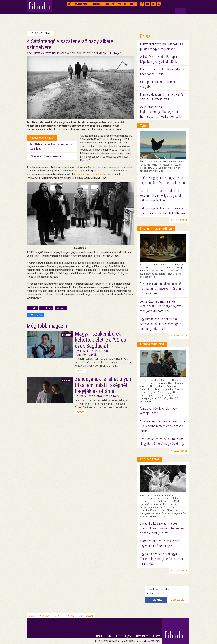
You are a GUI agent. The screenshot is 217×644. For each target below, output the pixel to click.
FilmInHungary (124, 636)
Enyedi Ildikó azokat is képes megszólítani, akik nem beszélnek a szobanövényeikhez (162, 528)
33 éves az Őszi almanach (45, 156)
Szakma (156, 636)
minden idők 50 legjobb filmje (92, 174)
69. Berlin (61, 308)
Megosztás (35, 315)
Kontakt (70, 616)
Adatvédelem (86, 616)
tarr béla (32, 308)
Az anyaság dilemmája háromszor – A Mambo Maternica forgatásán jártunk (162, 426)
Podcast (96, 4)
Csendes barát (149, 459)
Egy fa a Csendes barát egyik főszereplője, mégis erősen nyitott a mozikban (162, 559)
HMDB (109, 636)
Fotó (132, 4)
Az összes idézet (178, 600)
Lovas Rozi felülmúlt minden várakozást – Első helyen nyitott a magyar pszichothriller (162, 306)
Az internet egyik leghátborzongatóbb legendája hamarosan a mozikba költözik (160, 112)
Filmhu (98, 636)
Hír (70, 4)
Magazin (81, 4)
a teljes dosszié (179, 220)
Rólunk (58, 616)
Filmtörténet (141, 636)
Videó (122, 4)
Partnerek (44, 616)
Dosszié (110, 4)
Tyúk (143, 126)
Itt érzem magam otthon (156, 229)
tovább (81, 371)
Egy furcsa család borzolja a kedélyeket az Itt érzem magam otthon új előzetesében (161, 324)
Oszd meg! (158, 600)
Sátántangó (46, 308)
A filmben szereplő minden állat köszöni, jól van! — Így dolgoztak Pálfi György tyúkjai (161, 196)
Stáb (31, 616)
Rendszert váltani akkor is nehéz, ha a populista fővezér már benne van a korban (162, 289)
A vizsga (163, 594)
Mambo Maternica (152, 344)
